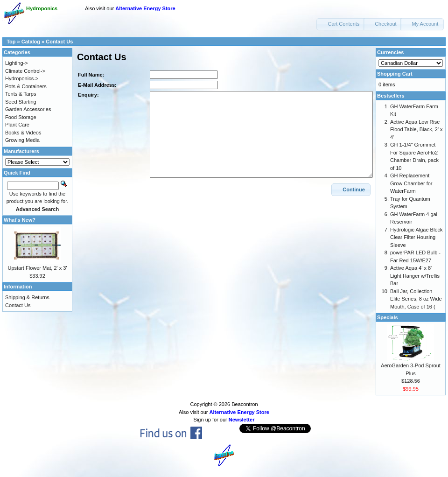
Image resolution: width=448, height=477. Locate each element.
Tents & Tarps (21, 94)
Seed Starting (21, 102)
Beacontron (245, 404)
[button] (341, 24)
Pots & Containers (26, 86)
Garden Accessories (28, 109)
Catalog (31, 42)
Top (11, 42)
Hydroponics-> (22, 78)
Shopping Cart (395, 74)
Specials (388, 317)
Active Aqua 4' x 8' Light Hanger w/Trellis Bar (415, 276)
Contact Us (59, 42)
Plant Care (17, 125)
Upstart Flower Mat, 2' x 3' (37, 268)
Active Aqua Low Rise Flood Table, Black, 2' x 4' (416, 130)
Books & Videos (23, 133)
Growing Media (22, 140)
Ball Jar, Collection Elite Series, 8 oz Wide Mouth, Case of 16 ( (416, 299)
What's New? (20, 220)
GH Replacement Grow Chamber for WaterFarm (411, 183)
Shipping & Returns (27, 297)
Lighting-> (17, 63)
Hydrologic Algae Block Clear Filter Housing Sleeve (416, 237)
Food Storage (21, 117)
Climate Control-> (25, 71)
